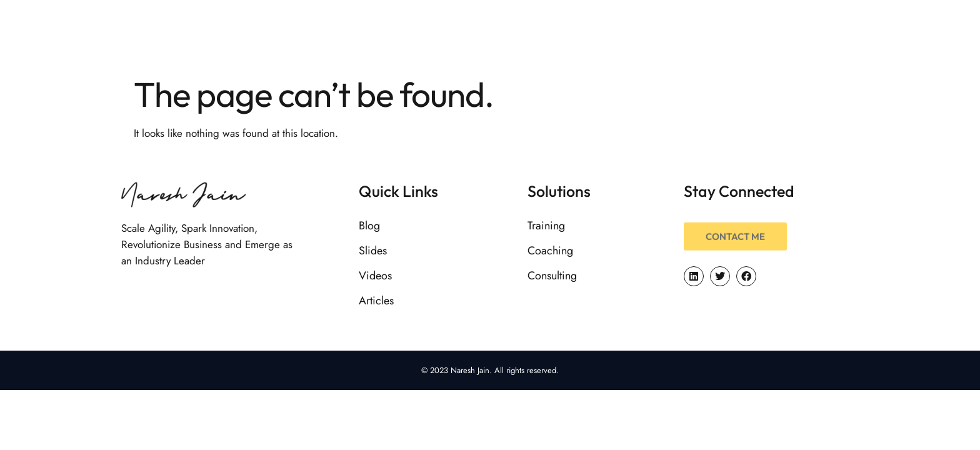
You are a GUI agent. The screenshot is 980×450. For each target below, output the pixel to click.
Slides (373, 251)
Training (546, 226)
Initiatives (831, 34)
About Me (566, 34)
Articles (376, 301)
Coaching (550, 251)
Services (647, 34)
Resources (735, 34)
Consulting (552, 276)
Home (491, 34)
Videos (375, 276)
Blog (369, 226)
